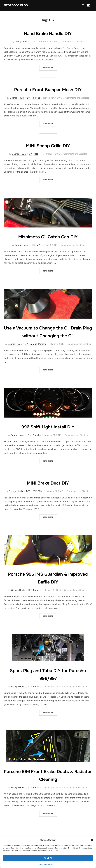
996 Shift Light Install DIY (48, 434)
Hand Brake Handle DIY (48, 33)
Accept (48, 858)
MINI (36, 154)
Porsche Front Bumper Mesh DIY (48, 89)
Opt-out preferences (47, 864)
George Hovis (22, 42)
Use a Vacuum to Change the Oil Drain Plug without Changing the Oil (48, 335)
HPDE (34, 499)
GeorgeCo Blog (17, 5)
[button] (92, 840)
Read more (50, 67)
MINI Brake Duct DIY (48, 491)
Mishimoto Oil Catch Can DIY (48, 236)
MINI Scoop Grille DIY (48, 145)
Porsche (36, 98)
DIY (34, 42)
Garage (33, 352)
